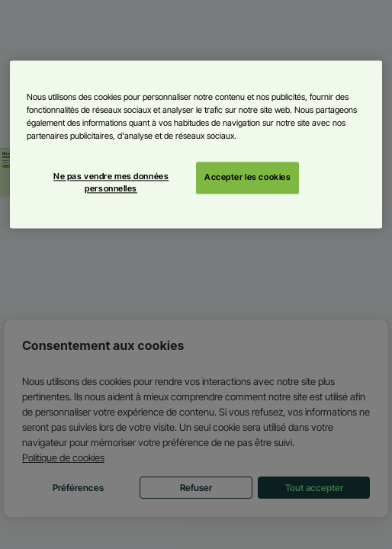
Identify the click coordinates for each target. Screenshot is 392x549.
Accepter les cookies (247, 178)
